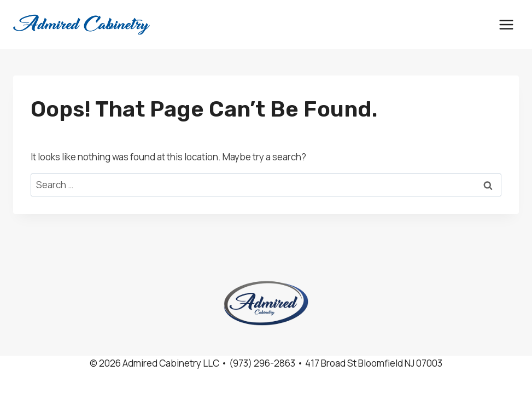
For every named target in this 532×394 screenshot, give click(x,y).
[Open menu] (506, 24)
